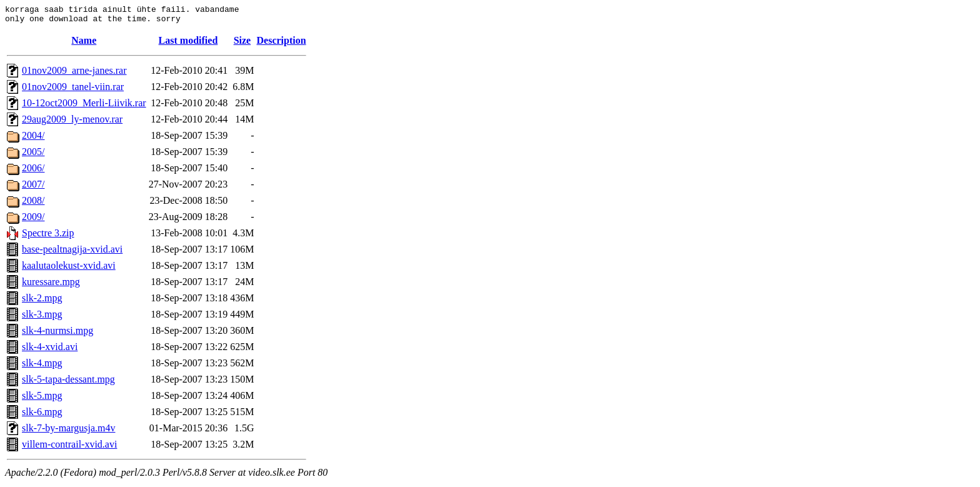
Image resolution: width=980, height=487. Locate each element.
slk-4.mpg (42, 367)
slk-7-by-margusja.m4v (68, 432)
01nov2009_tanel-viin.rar (73, 90)
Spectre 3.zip (48, 237)
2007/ (33, 188)
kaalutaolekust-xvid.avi (69, 269)
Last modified (188, 44)
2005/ (33, 155)
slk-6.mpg (42, 415)
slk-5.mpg (42, 399)
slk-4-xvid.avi (50, 350)
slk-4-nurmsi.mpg (57, 334)
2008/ (33, 204)
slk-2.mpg (42, 302)
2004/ (33, 139)
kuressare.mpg (51, 285)
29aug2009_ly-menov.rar (72, 123)
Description (282, 44)
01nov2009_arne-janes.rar (74, 74)
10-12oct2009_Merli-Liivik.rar (84, 107)
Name (84, 44)
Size (242, 44)
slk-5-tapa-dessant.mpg (68, 383)
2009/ (33, 220)
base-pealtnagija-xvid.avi (72, 253)
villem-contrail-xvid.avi (69, 448)
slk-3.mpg (42, 318)
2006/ (33, 172)
